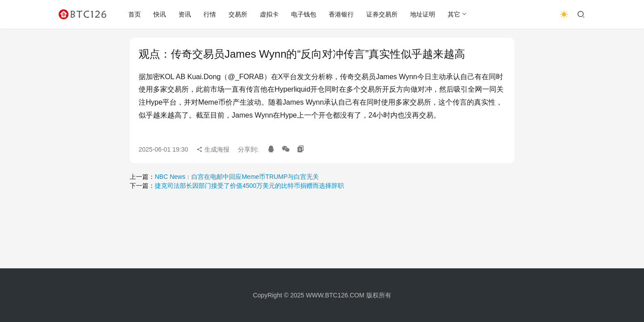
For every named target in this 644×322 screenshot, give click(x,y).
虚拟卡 (269, 14)
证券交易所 (382, 14)
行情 (210, 14)
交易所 (238, 14)
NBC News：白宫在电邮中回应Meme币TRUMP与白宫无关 (237, 177)
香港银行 (341, 14)
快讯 (160, 14)
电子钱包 (304, 14)
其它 (454, 14)
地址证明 (423, 14)
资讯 (185, 14)
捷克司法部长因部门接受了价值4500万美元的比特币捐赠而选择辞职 (249, 186)
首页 (135, 14)
